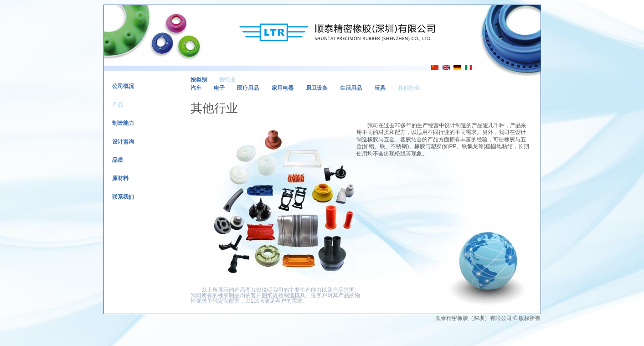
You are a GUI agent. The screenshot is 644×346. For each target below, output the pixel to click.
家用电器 (283, 88)
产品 (118, 105)
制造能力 (123, 123)
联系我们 (123, 197)
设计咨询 (123, 142)
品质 (118, 160)
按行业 (227, 80)
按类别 (199, 80)
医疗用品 (248, 88)
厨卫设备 (317, 88)
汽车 (196, 88)
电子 (219, 88)
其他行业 (409, 88)
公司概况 (123, 86)
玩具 (380, 88)
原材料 (120, 178)
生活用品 (351, 88)
